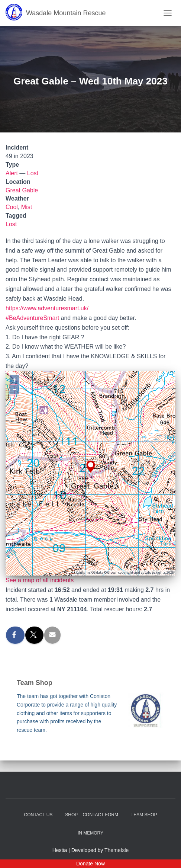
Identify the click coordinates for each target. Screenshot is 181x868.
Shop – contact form (92, 815)
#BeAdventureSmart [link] (32, 318)
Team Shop (144, 815)
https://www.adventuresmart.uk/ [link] (47, 308)
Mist (27, 207)
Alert (12, 173)
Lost (33, 173)
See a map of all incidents (40, 580)
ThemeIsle (117, 850)
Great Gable (22, 190)
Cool (12, 207)
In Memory (90, 833)
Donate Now (90, 864)
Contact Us (38, 815)
